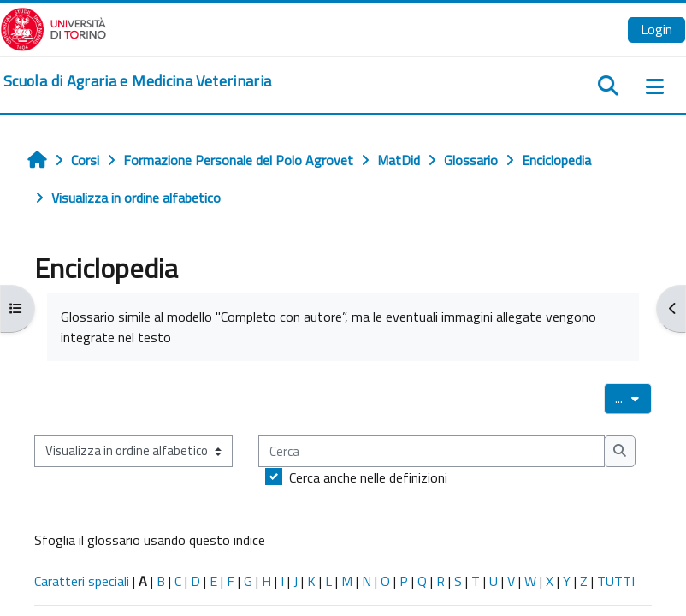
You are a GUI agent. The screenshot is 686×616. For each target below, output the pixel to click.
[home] (137, 81)
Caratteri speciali (82, 581)
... (633, 398)
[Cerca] (432, 451)
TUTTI (616, 581)
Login (656, 29)
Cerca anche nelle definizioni (368, 477)
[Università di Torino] (53, 27)
